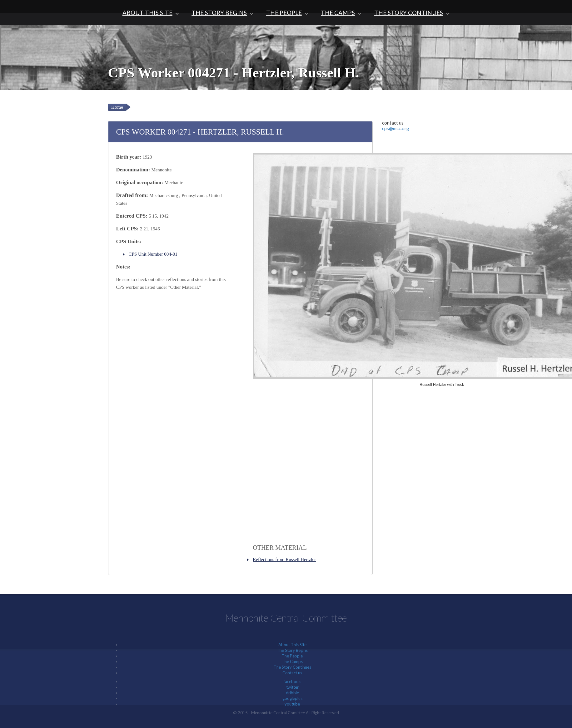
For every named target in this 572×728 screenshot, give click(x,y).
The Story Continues (409, 13)
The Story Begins (219, 13)
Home (117, 107)
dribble (292, 693)
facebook (292, 681)
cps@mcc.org (396, 128)
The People (284, 13)
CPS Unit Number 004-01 (153, 254)
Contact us (292, 673)
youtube (292, 704)
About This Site (147, 13)
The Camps (338, 13)
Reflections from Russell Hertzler (284, 559)
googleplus (292, 698)
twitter (292, 687)
